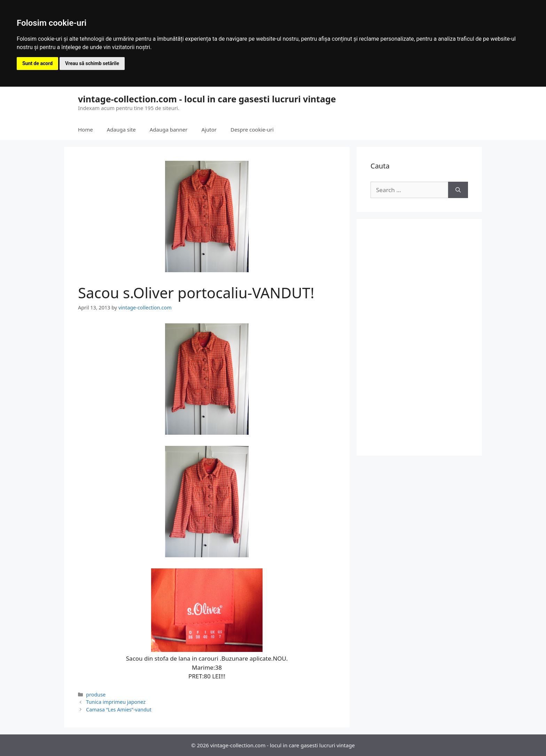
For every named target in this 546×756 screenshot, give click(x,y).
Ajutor (209, 129)
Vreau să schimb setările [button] (92, 63)
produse (96, 695)
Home (85, 129)
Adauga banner (169, 129)
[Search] (458, 190)
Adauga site (121, 129)
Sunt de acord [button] (37, 63)
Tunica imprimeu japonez (116, 702)
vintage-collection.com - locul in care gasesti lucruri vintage (207, 99)
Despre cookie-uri (252, 129)
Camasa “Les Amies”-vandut (119, 710)
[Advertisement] (419, 337)
